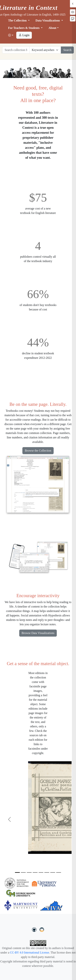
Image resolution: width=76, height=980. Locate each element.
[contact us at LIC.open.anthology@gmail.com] (42, 929)
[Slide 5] (41, 872)
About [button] (52, 28)
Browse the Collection (38, 451)
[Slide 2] (23, 872)
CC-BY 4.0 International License (30, 952)
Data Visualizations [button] (48, 20)
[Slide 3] (29, 872)
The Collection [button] (18, 20)
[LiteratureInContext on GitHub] (35, 929)
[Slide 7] (53, 872)
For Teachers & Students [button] (24, 28)
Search (67, 50)
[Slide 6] (47, 872)
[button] (11, 35)
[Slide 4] (35, 872)
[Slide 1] (17, 872)
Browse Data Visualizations (38, 633)
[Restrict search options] (45, 50)
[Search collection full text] (16, 50)
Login (24, 35)
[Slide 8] (59, 872)
